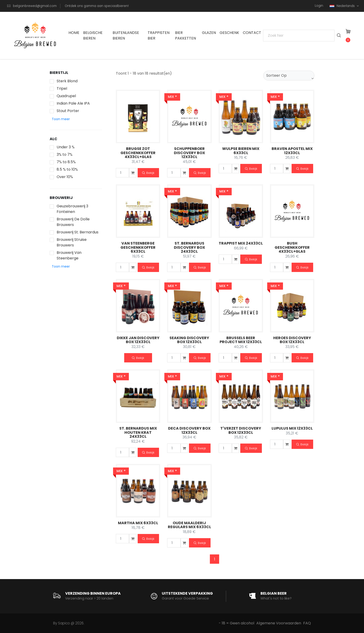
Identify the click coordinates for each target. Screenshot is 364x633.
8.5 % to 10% (67, 169)
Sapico (64, 623)
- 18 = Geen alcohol (236, 623)
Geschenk (229, 33)
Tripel (62, 88)
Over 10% (65, 177)
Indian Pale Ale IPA (73, 103)
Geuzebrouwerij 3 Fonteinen (72, 209)
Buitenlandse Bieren (126, 35)
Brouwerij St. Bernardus (78, 232)
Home (74, 33)
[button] (61, 119)
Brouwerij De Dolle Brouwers (73, 222)
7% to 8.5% (66, 162)
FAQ (307, 623)
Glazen (209, 33)
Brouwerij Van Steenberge (69, 255)
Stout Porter (68, 111)
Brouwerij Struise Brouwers (72, 242)
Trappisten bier (159, 35)
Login (319, 6)
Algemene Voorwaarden (279, 623)
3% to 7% (65, 154)
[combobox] (289, 76)
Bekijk (148, 173)
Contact (252, 33)
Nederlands (343, 6)
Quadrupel (66, 96)
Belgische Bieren (93, 35)
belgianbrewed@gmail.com (35, 6)
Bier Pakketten (185, 35)
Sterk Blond (67, 81)
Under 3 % (66, 147)
